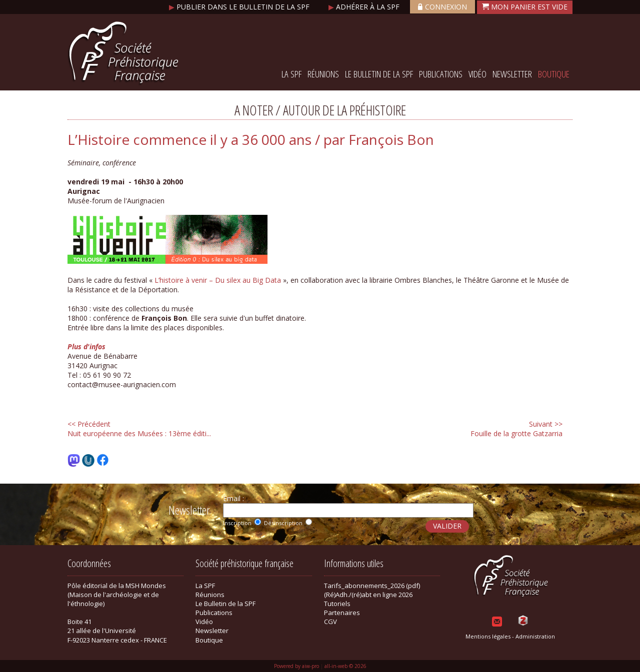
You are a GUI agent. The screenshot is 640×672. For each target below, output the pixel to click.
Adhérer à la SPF (365, 7)
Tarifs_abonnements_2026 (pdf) (372, 586)
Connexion (442, 7)
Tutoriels (337, 604)
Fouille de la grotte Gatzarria (516, 429)
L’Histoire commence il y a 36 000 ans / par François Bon (251, 139)
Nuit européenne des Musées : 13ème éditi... (139, 429)
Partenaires (342, 613)
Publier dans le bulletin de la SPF (240, 7)
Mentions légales (488, 636)
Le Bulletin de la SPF (379, 74)
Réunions (323, 74)
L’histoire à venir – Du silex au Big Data (218, 280)
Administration (535, 636)
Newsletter (512, 74)
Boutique (554, 74)
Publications (441, 74)
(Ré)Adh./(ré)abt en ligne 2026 (368, 595)
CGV (330, 622)
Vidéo (477, 74)
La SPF (291, 74)
